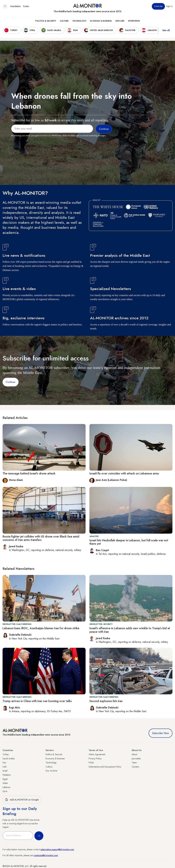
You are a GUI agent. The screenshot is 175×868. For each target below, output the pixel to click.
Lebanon (6, 787)
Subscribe (158, 6)
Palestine (7, 775)
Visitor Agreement (97, 754)
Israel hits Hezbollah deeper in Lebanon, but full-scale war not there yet (129, 542)
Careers (135, 767)
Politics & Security (46, 21)
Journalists (136, 759)
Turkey (6, 754)
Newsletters (15, 6)
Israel (5, 771)
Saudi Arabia (9, 759)
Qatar (5, 783)
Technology (79, 21)
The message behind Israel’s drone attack (29, 473)
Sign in (169, 6)
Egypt (5, 779)
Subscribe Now (161, 733)
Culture (64, 21)
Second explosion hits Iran (106, 701)
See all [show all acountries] (166, 30)
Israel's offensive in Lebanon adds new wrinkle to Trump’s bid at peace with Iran (130, 630)
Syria (5, 791)
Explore (120, 21)
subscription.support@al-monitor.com (57, 849)
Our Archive (51, 771)
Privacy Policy (95, 759)
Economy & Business (101, 21)
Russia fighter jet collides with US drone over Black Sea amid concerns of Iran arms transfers (41, 538)
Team (134, 763)
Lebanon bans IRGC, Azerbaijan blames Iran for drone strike (41, 628)
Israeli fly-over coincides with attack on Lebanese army (124, 473)
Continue (11, 382)
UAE (5, 767)
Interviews (134, 21)
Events (26, 6)
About (134, 754)
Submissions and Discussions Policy (105, 767)
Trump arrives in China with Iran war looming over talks (37, 701)
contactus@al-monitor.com (46, 855)
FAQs (91, 763)
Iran (4, 763)
